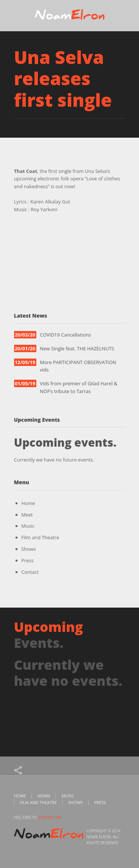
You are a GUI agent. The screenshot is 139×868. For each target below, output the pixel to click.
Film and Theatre (40, 537)
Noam (44, 796)
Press (28, 560)
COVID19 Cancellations (66, 335)
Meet (27, 515)
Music (28, 526)
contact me (50, 817)
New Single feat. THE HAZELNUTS (77, 348)
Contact (30, 572)
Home (28, 503)
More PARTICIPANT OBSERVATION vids (78, 366)
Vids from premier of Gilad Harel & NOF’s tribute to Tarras (79, 387)
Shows (29, 549)
